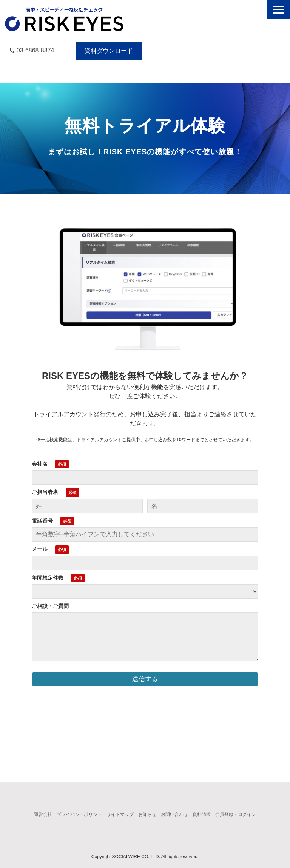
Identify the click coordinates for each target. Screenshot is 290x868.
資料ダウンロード (109, 51)
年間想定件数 (48, 578)
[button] (279, 10)
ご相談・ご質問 (50, 606)
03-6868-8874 (35, 50)
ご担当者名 (45, 492)
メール (40, 549)
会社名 (40, 464)
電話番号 (42, 521)
